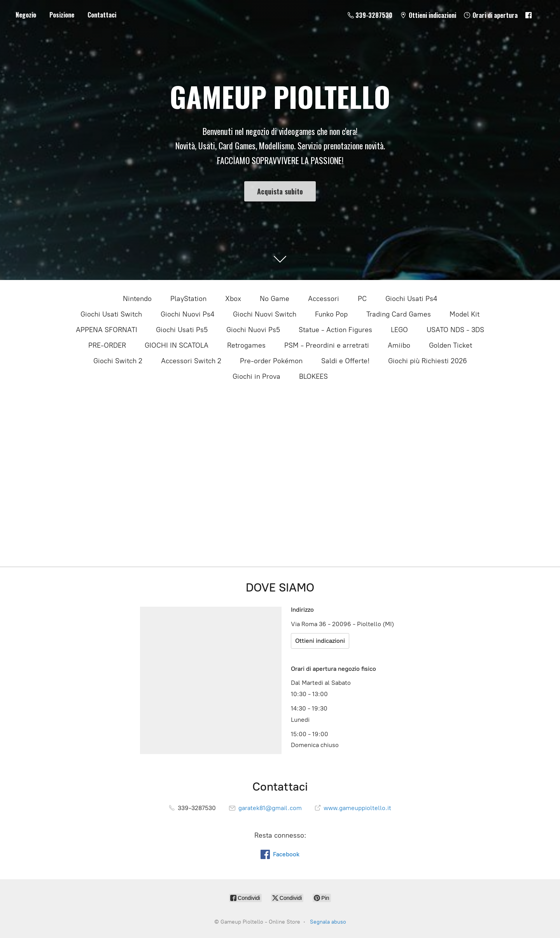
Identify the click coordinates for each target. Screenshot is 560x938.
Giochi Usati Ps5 (182, 330)
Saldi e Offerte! (345, 361)
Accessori (324, 299)
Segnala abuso (328, 922)
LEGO (399, 330)
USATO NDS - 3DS (455, 330)
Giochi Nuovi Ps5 (253, 330)
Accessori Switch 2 (191, 361)
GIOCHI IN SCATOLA (177, 345)
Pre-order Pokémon (271, 361)
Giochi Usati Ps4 (411, 299)
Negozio (26, 15)
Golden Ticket (451, 345)
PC (362, 299)
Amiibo (399, 345)
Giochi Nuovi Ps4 (187, 314)
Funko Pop (331, 314)
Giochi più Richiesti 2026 (428, 361)
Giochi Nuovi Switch (265, 314)
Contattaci (102, 15)
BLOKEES (313, 376)
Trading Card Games (399, 314)
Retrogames (246, 345)
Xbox (233, 299)
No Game (275, 299)
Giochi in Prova (256, 376)
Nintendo (137, 299)
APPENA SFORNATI (107, 330)
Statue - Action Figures (335, 330)
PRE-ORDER (107, 345)
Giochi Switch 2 (118, 361)
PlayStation (188, 299)
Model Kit (465, 314)
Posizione (62, 15)
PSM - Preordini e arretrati (327, 345)
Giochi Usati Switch (111, 314)
